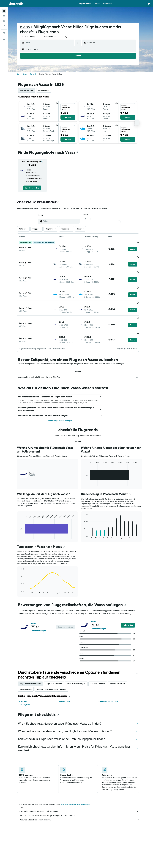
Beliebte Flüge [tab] (28, 671)
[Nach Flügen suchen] (4, 11)
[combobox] (32, 37)
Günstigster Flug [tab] (29, 90)
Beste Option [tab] (46, 90)
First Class (25, 683)
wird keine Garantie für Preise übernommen (78, 786)
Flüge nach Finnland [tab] (57, 665)
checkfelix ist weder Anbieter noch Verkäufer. (82, 793)
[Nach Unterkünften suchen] (4, 16)
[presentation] (60, 32)
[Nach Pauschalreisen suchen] (4, 26)
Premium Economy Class (111, 683)
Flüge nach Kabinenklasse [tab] (33, 665)
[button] (4, 4)
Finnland (36, 74)
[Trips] (4, 33)
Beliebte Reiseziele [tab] (120, 665)
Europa (28, 74)
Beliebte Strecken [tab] (100, 665)
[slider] (122, 222)
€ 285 (28, 27)
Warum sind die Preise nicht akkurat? (82, 801)
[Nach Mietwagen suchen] (4, 21)
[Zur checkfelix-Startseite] (16, 4)
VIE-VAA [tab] (81, 353)
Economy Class (27, 686)
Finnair (36, 605)
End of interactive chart (22, 518)
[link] (35, 188)
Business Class (67, 683)
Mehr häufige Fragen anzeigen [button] (63, 402)
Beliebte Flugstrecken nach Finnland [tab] (54, 671)
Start (21, 74)
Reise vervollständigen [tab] (79, 665)
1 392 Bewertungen (41, 612)
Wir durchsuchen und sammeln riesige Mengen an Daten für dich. (82, 797)
